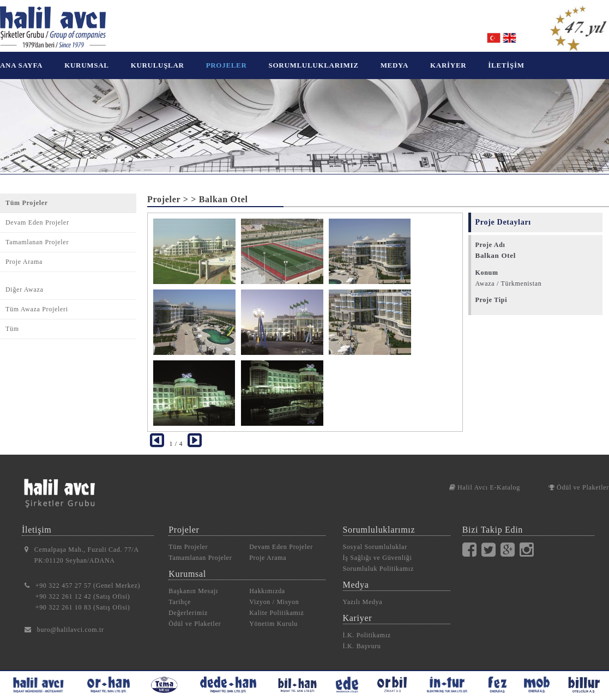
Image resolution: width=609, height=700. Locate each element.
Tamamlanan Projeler (37, 234)
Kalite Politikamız (276, 605)
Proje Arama (24, 254)
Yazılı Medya (363, 594)
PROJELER (227, 65)
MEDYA (394, 65)
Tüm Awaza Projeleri (37, 301)
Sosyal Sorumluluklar (375, 539)
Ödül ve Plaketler (579, 479)
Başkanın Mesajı (193, 583)
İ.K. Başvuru (362, 638)
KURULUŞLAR (158, 65)
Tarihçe (180, 594)
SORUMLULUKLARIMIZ (314, 65)
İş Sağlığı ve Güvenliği (378, 550)
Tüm (12, 321)
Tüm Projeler (27, 195)
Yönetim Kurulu (273, 615)
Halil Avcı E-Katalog (485, 479)
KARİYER (448, 65)
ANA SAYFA (21, 65)
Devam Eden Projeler (37, 214)
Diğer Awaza (25, 281)
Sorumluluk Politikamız (378, 560)
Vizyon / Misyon (274, 594)
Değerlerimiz (188, 605)
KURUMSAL (86, 65)
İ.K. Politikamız (367, 627)
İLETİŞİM (506, 65)
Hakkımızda (267, 583)
